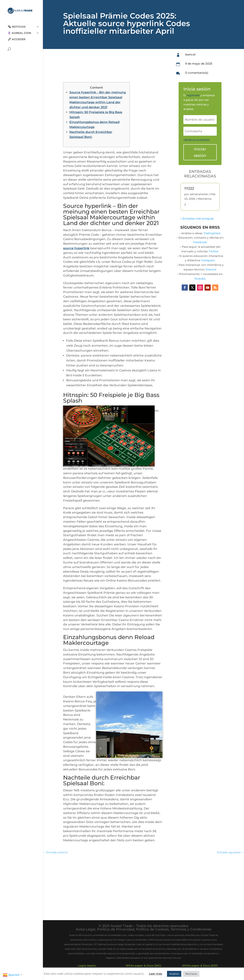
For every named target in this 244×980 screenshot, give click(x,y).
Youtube (200, 279)
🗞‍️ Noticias (17, 24)
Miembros (204, 199)
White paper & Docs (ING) (143, 966)
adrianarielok (199, 194)
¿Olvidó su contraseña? (197, 140)
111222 (189, 188)
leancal (190, 54)
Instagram (208, 260)
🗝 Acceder (16, 37)
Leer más (156, 974)
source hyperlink (76, 248)
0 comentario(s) (197, 73)
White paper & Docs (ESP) (200, 966)
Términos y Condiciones (191, 929)
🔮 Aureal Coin (19, 31)
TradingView (212, 233)
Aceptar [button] (174, 974)
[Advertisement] (144, 885)
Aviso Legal (85, 929)
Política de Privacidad (116, 929)
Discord (211, 269)
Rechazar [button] (191, 974)
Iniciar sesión (200, 152)
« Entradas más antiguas (197, 219)
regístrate (193, 95)
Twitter (214, 251)
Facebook (200, 242)
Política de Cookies (152, 929)
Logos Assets (87, 966)
